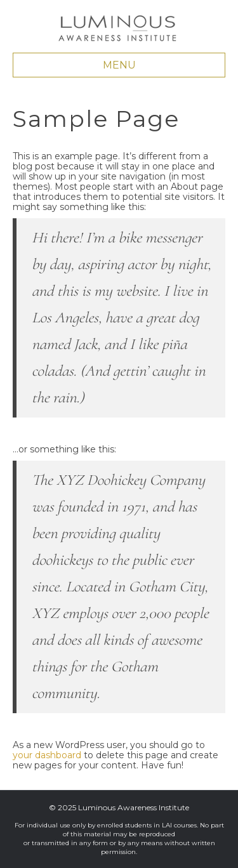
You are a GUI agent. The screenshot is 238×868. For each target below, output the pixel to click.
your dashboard (47, 755)
